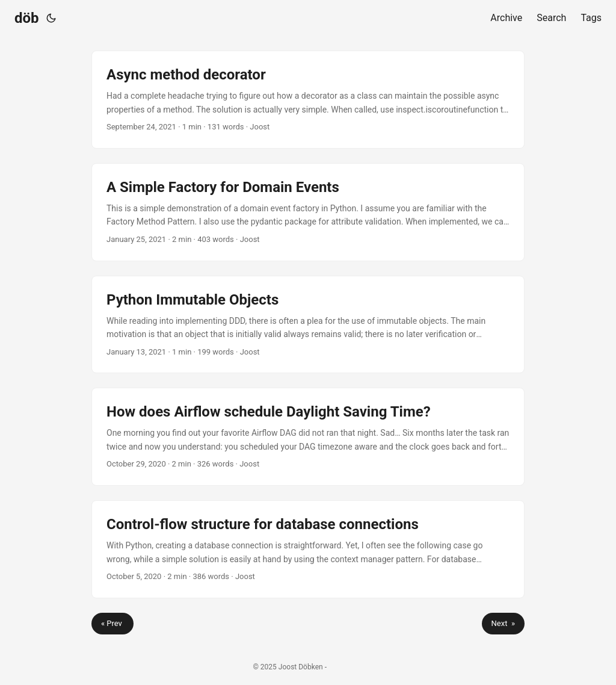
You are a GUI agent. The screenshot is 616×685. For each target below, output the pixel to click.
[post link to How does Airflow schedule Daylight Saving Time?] (308, 437)
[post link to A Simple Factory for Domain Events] (308, 212)
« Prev (112, 623)
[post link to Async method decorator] (308, 100)
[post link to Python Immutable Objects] (308, 325)
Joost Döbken (301, 667)
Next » (503, 623)
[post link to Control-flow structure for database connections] (308, 549)
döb (27, 18)
